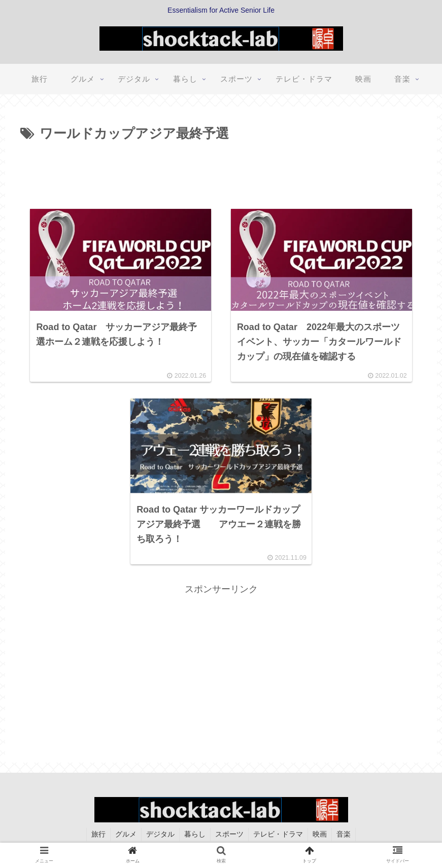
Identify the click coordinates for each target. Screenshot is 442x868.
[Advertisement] (221, 173)
